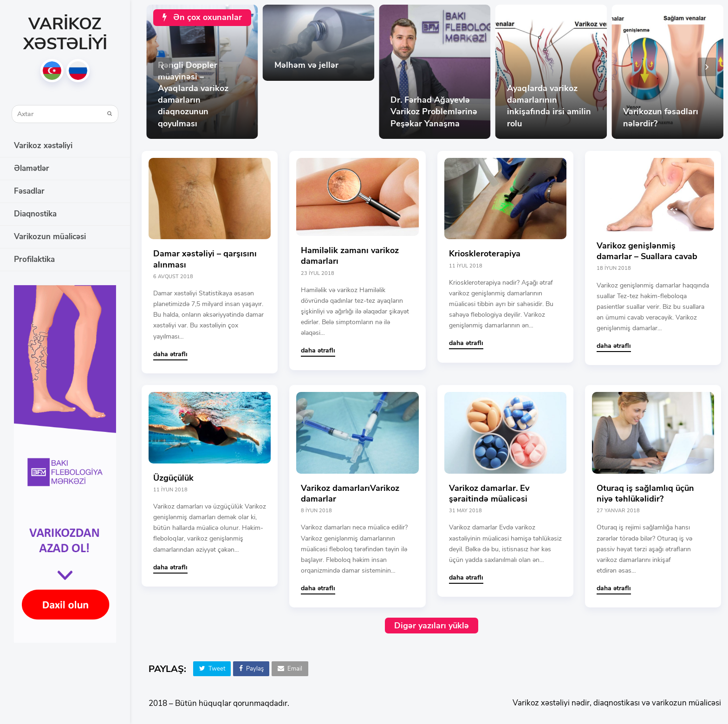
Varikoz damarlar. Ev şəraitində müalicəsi (489, 493)
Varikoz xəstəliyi (65, 34)
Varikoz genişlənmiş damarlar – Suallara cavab (647, 251)
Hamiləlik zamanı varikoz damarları (350, 256)
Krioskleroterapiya (485, 254)
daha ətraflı (170, 354)
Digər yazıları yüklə (432, 626)
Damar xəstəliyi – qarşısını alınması (205, 259)
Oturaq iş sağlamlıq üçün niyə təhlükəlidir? (645, 493)
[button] (212, 669)
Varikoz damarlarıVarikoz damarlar (350, 493)
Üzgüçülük (173, 478)
